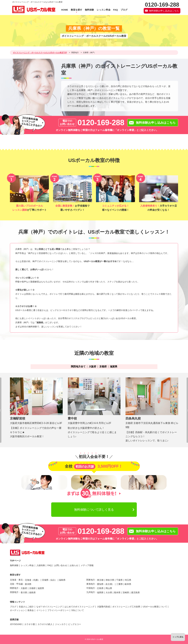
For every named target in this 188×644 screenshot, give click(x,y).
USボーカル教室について (155, 607)
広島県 (100, 588)
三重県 (120, 584)
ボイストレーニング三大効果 (126, 607)
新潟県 (28, 584)
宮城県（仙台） (50, 580)
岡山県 (109, 588)
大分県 (109, 593)
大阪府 (92, 367)
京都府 (103, 367)
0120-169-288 (101, 123)
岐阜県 (128, 584)
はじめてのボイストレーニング (79, 607)
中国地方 (91, 588)
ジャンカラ (60, 624)
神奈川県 (110, 580)
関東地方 (91, 580)
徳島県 (32, 593)
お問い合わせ (61, 565)
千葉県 (119, 580)
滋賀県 (114, 367)
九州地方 (91, 592)
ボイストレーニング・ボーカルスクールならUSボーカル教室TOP (40, 53)
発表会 (31, 610)
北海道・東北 (16, 580)
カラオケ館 (30, 624)
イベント (41, 610)
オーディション (17, 610)
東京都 (100, 580)
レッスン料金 (27, 565)
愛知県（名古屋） (106, 584)
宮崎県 (126, 593)
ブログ (13, 607)
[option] (36, 408)
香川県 (24, 593)
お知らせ (74, 565)
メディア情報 (87, 565)
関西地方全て (78, 367)
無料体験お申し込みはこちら (164, 11)
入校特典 (41, 565)
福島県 (62, 580)
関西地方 (75, 53)
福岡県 (100, 593)
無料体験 (14, 565)
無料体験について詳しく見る (94, 510)
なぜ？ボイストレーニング (49, 607)
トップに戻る (178, 637)
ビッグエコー (75, 624)
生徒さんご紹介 (26, 607)
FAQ (50, 565)
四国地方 (14, 592)
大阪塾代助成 (103, 607)
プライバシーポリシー (58, 610)
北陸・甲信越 (16, 584)
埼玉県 (128, 580)
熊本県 (117, 593)
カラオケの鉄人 (45, 624)
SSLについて (78, 610)
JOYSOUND (16, 624)
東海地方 (91, 584)
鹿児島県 (135, 593)
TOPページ (15, 561)
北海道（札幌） (32, 580)
